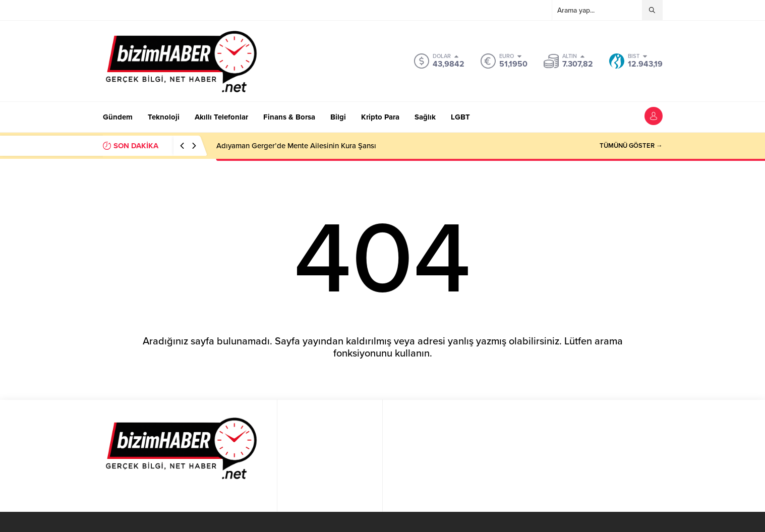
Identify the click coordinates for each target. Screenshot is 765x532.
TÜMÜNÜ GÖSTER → (631, 146)
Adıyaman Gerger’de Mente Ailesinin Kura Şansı (296, 146)
